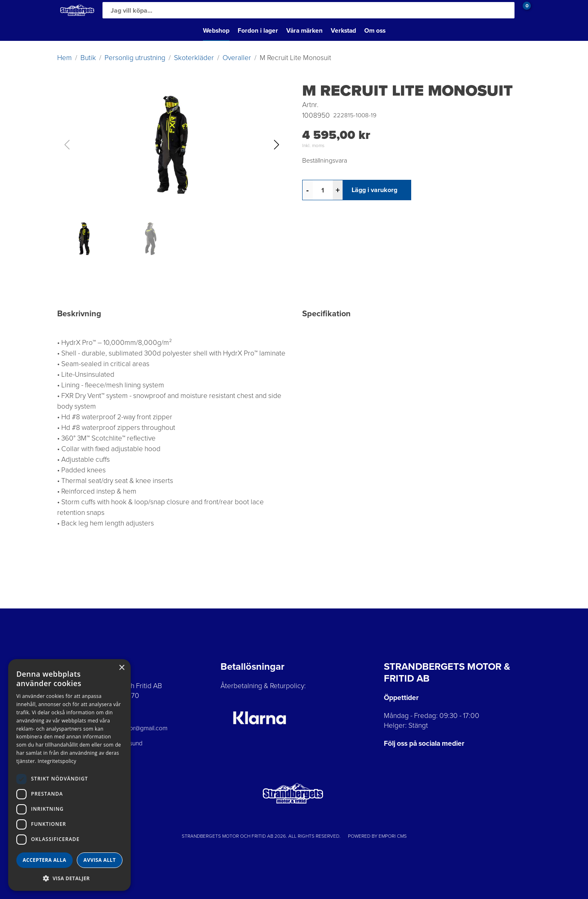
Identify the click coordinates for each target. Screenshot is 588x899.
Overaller (237, 58)
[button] (276, 145)
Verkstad (343, 30)
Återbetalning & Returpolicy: (263, 686)
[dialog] (69, 775)
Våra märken (304, 30)
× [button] (121, 668)
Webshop (216, 30)
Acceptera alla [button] (45, 860)
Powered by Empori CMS (377, 836)
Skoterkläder (194, 58)
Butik (88, 58)
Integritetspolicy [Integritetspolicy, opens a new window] (57, 761)
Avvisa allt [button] (99, 860)
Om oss (375, 30)
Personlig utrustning (135, 58)
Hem (65, 58)
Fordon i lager (258, 30)
